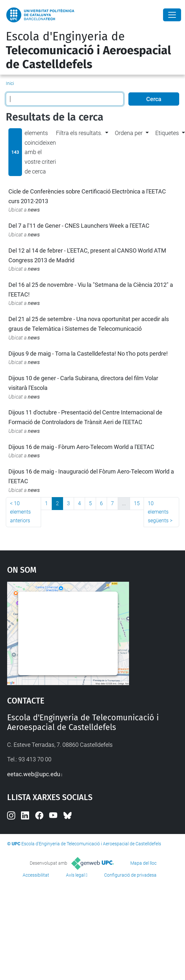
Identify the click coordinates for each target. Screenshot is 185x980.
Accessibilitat (36, 875)
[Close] (172, 15)
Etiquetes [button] (167, 133)
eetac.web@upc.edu (34, 774)
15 (137, 503)
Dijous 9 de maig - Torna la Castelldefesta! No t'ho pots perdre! (88, 354)
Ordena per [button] (129, 133)
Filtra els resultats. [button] (79, 133)
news (34, 210)
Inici (10, 83)
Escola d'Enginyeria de (88, 50)
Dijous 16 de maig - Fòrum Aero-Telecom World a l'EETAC (81, 447)
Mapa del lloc (143, 863)
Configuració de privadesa (130, 875)
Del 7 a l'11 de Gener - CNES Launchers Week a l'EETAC (79, 226)
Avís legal (75, 875)
